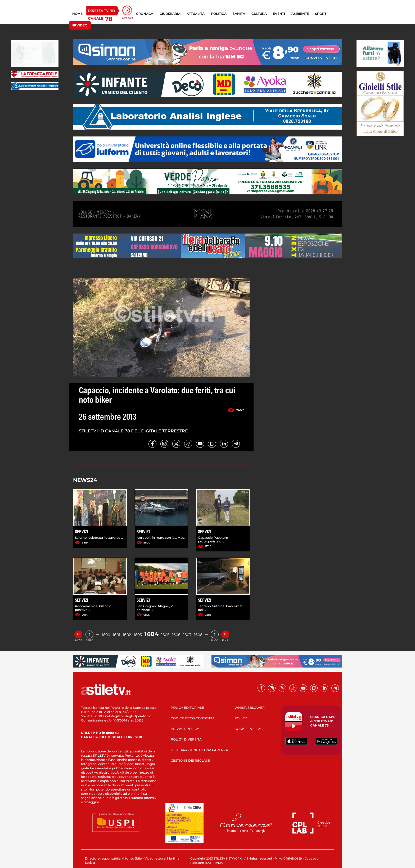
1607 (187, 635)
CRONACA (145, 14)
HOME (77, 14)
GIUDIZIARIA (170, 14)
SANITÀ (239, 14)
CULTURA (259, 14)
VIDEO (80, 25)
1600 (106, 635)
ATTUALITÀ (196, 14)
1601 (116, 635)
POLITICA (219, 14)
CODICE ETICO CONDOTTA (193, 718)
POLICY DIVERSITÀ (186, 739)
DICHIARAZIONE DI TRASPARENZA (199, 750)
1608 (198, 635)
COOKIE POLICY (248, 729)
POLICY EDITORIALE (187, 708)
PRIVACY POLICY (185, 729)
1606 (176, 635)
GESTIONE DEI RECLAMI (190, 760)
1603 (138, 635)
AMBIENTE (300, 14)
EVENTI (279, 14)
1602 (127, 635)
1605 (165, 635)
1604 (152, 634)
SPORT (321, 14)
